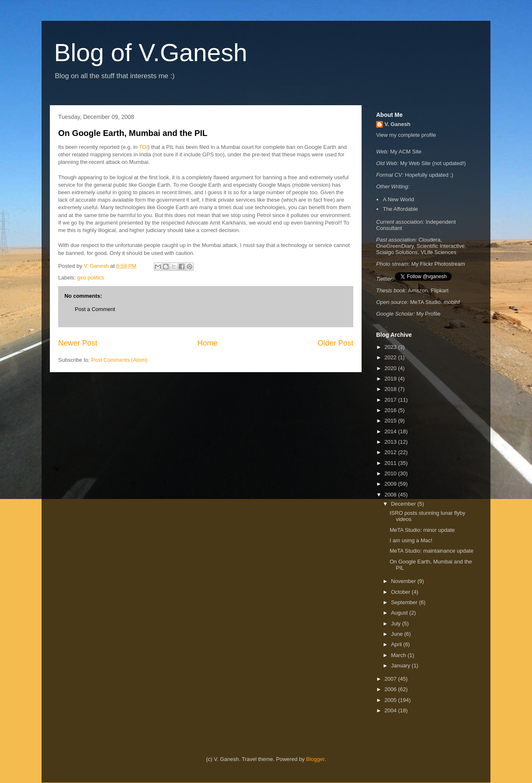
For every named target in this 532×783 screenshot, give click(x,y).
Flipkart (440, 290)
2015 (391, 421)
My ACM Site (406, 152)
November (404, 581)
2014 (391, 431)
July (397, 624)
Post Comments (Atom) (119, 360)
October (401, 592)
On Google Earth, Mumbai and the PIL (133, 133)
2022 (391, 357)
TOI (143, 147)
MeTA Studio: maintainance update (431, 551)
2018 (391, 389)
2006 (391, 689)
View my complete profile (406, 135)
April (397, 644)
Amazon (418, 290)
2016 (391, 410)
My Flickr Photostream (438, 264)
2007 (391, 679)
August (400, 613)
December (404, 504)
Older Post (335, 343)
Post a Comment (95, 309)
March (399, 655)
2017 (391, 400)
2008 (391, 495)
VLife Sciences (438, 252)
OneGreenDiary (395, 246)
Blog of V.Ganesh (151, 53)
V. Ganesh (397, 124)
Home (208, 343)
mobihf (452, 302)
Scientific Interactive (441, 246)
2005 (391, 700)
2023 (391, 347)
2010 (391, 473)
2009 (391, 484)
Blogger (315, 759)
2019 (391, 379)
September (405, 602)
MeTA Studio (425, 302)
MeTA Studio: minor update (422, 530)
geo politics (91, 278)
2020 (391, 368)
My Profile (429, 314)
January (401, 666)
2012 (391, 452)
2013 (391, 442)
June (398, 634)
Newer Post (78, 343)
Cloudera (430, 240)
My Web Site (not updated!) (433, 163)
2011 (391, 463)
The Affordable (400, 209)
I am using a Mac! (411, 540)
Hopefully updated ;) (429, 175)
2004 (391, 710)
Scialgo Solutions (397, 252)
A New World (398, 199)
